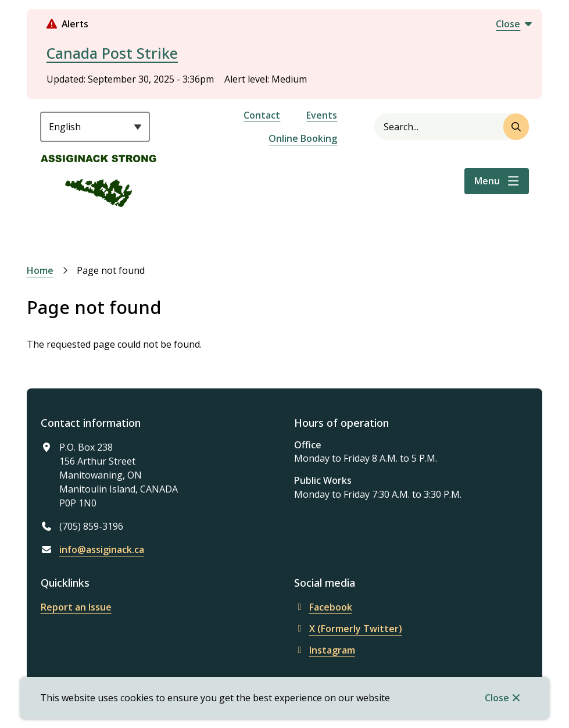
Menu (487, 181)
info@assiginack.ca (102, 549)
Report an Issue (76, 607)
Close (497, 698)
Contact (262, 115)
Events (322, 115)
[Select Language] (95, 127)
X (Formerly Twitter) (348, 629)
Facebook (323, 607)
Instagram (325, 650)
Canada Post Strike (112, 53)
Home (40, 270)
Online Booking (303, 138)
